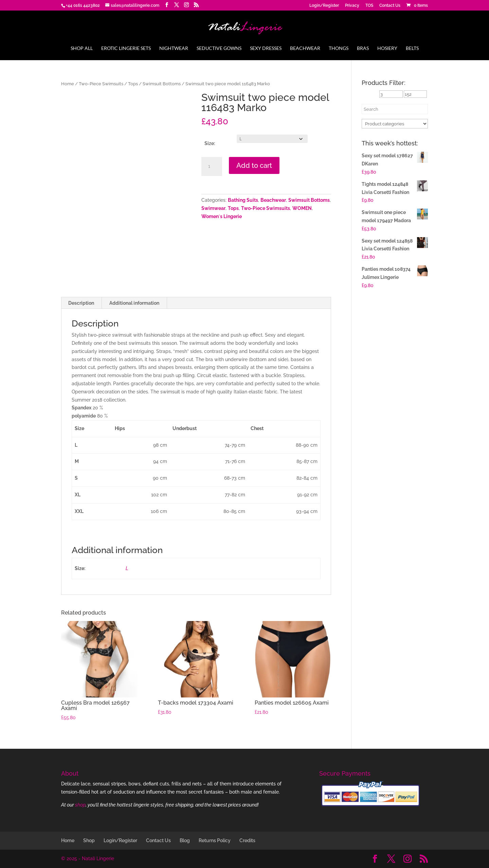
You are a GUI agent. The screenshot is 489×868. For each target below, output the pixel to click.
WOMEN (302, 208)
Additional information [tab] (134, 303)
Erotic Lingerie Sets (126, 48)
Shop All (82, 48)
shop (80, 805)
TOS (369, 6)
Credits (247, 840)
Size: (210, 143)
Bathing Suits (243, 200)
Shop (89, 840)
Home (68, 84)
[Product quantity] (212, 166)
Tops (133, 84)
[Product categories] (395, 124)
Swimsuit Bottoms (162, 84)
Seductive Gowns (219, 48)
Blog (185, 840)
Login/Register (324, 6)
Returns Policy (215, 840)
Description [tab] (81, 303)
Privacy (352, 6)
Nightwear (174, 48)
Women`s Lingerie (222, 216)
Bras (363, 48)
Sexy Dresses (266, 48)
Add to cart (254, 165)
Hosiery (387, 48)
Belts (412, 48)
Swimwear (213, 208)
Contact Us (390, 6)
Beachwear (305, 48)
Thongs (339, 48)
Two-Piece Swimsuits (101, 84)
